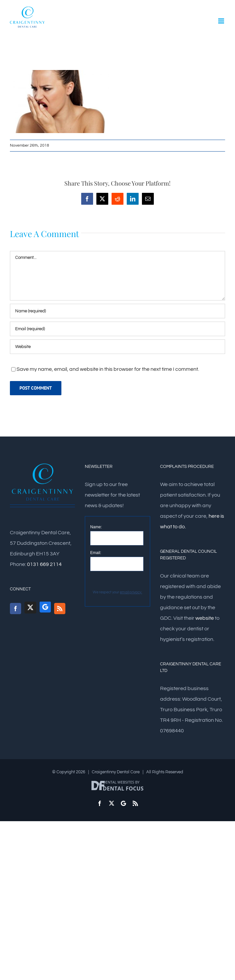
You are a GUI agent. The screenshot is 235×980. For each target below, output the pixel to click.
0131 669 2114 (44, 564)
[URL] (117, 347)
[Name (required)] (117, 311)
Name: (96, 527)
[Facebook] (16, 609)
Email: (96, 553)
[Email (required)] (117, 329)
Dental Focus (123, 788)
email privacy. (131, 592)
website (205, 618)
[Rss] (60, 609)
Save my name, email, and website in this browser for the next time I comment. (108, 369)
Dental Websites (119, 782)
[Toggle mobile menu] (222, 21)
